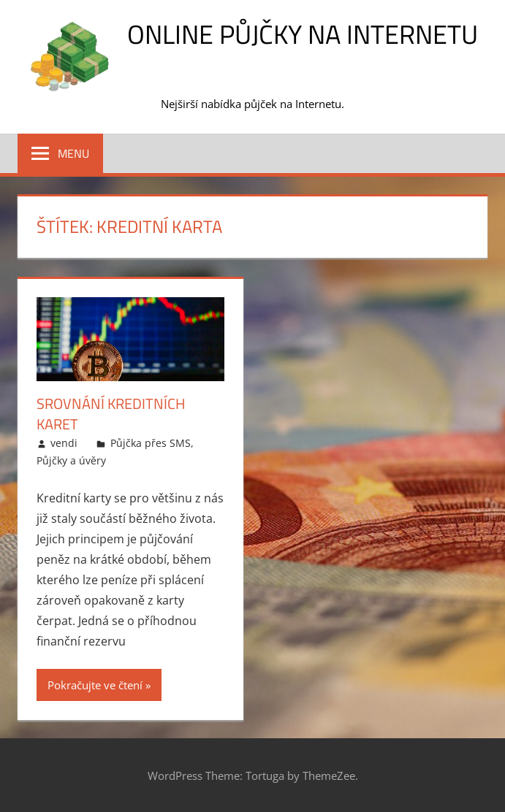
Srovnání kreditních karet (111, 414)
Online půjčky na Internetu (303, 34)
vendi (64, 443)
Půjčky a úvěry (71, 460)
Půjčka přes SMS (151, 443)
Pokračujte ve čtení (95, 685)
